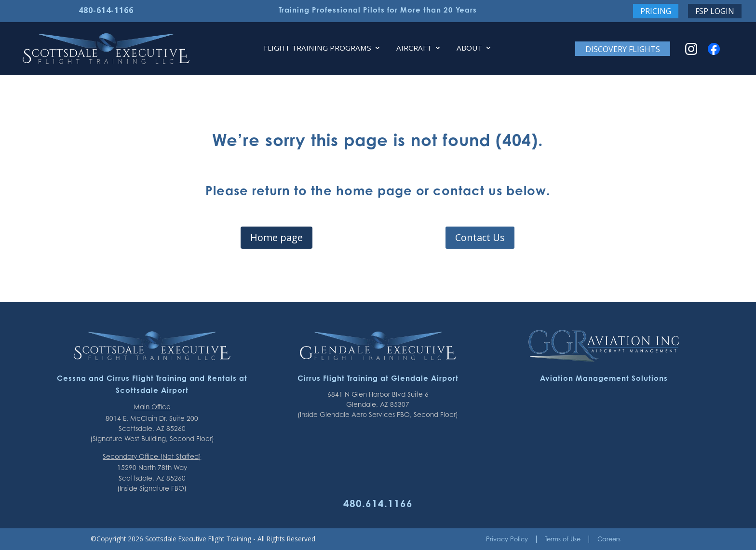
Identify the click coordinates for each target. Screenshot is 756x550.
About (469, 48)
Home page (277, 237)
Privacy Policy (507, 539)
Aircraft (414, 48)
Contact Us (480, 237)
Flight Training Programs (317, 48)
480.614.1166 (378, 503)
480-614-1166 (106, 10)
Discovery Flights (623, 49)
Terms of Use (563, 539)
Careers (609, 539)
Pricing (656, 11)
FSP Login (715, 11)
